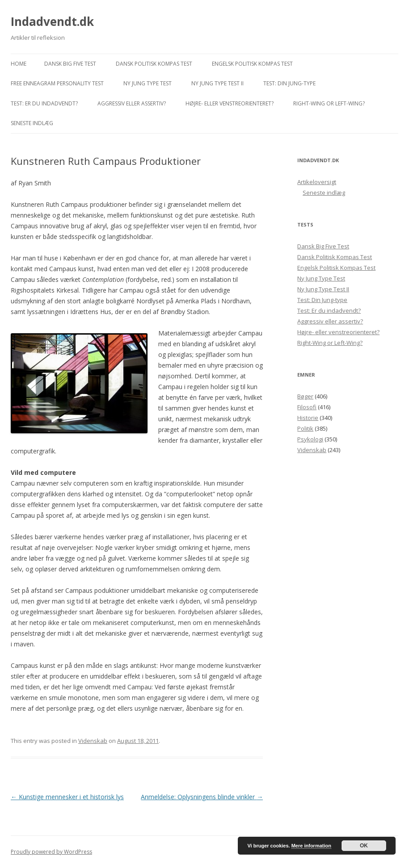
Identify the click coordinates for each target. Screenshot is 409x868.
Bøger (305, 396)
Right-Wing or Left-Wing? (329, 103)
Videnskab (93, 741)
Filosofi (307, 407)
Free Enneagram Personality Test (57, 83)
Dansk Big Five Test (70, 64)
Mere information (311, 846)
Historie (308, 418)
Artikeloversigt (317, 182)
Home (19, 64)
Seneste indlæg (32, 123)
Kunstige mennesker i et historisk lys (67, 797)
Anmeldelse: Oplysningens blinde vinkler (202, 797)
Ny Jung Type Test (148, 83)
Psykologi (310, 439)
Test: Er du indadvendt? (44, 103)
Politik (305, 428)
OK (364, 846)
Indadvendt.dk (52, 21)
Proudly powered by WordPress (51, 852)
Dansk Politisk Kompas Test (154, 64)
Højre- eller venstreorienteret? (230, 103)
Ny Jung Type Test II (217, 83)
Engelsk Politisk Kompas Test (252, 64)
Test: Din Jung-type (289, 83)
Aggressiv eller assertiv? (132, 103)
